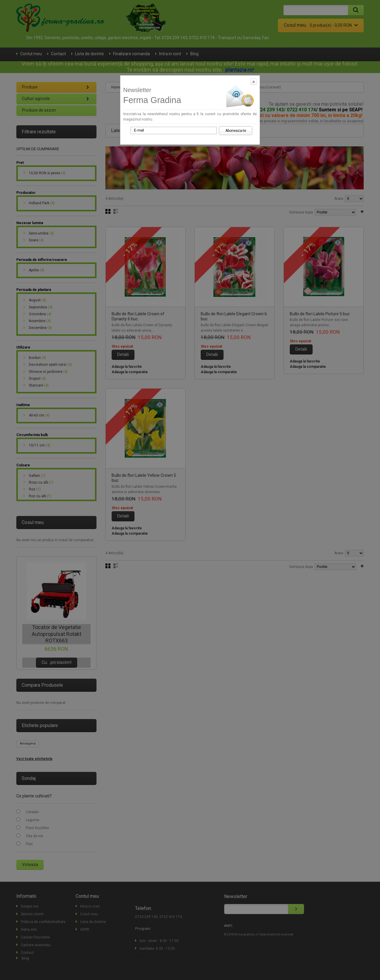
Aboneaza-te (236, 131)
